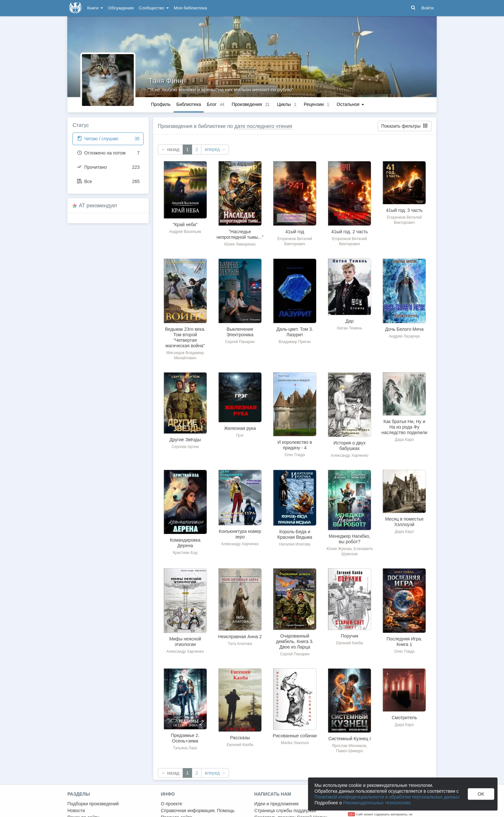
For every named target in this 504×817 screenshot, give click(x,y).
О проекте (172, 804)
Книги (95, 8)
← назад (170, 149)
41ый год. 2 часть (350, 232)
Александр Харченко (349, 455)
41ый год (295, 232)
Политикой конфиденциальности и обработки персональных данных (387, 797)
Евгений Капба (349, 643)
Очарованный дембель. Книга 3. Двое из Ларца (295, 641)
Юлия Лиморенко (240, 244)
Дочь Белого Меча (404, 329)
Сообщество (154, 8)
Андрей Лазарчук (405, 336)
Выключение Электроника (240, 332)
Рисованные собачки (295, 736)
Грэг (240, 435)
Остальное (350, 104)
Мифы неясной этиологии (185, 642)
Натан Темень (349, 328)
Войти (428, 8)
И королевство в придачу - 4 (295, 445)
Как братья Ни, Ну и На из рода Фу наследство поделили (404, 427)
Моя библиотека (190, 8)
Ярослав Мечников (349, 746)
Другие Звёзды (185, 440)
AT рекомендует (98, 206)
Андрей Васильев (185, 232)
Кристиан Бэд (185, 553)
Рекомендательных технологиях (377, 803)
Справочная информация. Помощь (198, 811)
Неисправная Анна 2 (240, 637)
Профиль (161, 104)
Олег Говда (295, 455)
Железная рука (240, 428)
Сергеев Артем (185, 447)
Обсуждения (121, 8)
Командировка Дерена (185, 543)
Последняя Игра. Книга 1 (404, 642)
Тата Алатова (240, 644)
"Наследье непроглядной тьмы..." (240, 234)
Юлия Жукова (339, 549)
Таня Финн (166, 81)
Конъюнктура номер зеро (240, 534)
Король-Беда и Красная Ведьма (295, 534)
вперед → (215, 149)
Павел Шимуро (349, 751)
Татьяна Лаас (185, 748)
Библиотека (189, 104)
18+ (352, 814)
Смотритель (404, 718)
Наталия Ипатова (295, 544)
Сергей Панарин (240, 342)
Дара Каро (404, 440)
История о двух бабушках (350, 446)
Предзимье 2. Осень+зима (185, 738)
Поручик (349, 636)
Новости (76, 811)
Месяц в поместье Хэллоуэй (404, 522)
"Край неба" (185, 224)
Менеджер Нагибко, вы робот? (350, 539)
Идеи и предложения (276, 804)
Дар (350, 321)
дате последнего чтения (263, 126)
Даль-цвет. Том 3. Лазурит (295, 332)
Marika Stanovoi (295, 743)
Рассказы (240, 738)
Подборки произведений (93, 804)
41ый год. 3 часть (404, 210)
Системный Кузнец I (350, 739)
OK (481, 794)
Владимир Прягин (295, 342)
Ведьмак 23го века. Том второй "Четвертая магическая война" (185, 337)
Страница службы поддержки (285, 811)
